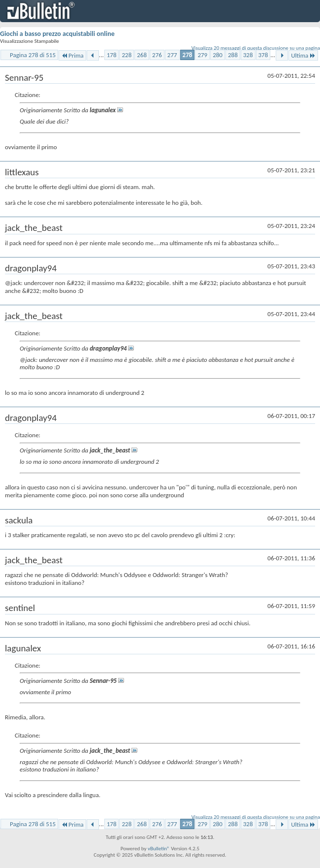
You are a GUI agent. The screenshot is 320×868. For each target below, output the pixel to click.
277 (172, 55)
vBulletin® (159, 849)
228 (127, 55)
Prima (72, 55)
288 (233, 55)
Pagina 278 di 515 (33, 55)
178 (112, 55)
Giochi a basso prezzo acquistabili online (57, 34)
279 (202, 55)
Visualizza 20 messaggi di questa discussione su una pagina (256, 48)
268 (142, 55)
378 (263, 55)
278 (188, 55)
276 (157, 55)
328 (248, 55)
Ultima (303, 55)
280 (218, 55)
